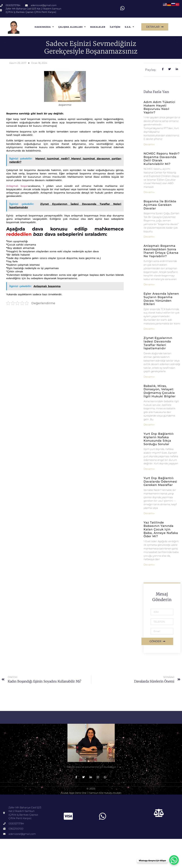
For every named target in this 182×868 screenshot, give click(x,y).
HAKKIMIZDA (44, 27)
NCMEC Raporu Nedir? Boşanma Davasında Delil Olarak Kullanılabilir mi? (162, 159)
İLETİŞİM (115, 27)
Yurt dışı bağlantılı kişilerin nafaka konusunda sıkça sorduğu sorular (159, 439)
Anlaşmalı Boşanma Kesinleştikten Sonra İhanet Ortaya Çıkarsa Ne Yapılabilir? (161, 252)
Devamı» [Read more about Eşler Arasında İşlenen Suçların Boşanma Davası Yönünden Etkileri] (149, 329)
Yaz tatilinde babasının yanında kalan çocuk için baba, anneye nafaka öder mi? (161, 530)
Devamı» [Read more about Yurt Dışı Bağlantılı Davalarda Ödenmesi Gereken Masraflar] (149, 514)
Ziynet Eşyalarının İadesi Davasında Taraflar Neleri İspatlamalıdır (158, 344)
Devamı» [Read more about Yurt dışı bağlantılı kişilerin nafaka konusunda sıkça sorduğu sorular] (149, 469)
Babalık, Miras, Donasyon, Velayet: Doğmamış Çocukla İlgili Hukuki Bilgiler (160, 392)
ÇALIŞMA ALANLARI (72, 27)
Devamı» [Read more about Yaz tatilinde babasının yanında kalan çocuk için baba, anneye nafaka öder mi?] (149, 565)
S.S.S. (129, 27)
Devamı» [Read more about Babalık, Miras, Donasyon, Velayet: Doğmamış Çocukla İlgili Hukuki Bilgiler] (149, 425)
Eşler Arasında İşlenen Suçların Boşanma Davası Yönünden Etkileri (161, 299)
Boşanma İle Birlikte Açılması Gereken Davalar (160, 205)
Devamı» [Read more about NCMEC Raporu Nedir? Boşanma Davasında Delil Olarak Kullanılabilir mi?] (149, 193)
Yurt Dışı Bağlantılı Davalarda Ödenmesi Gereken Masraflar (160, 482)
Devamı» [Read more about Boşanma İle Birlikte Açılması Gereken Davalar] (149, 237)
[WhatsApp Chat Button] (174, 860)
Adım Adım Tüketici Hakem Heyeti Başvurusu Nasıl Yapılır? (159, 108)
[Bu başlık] (159, 813)
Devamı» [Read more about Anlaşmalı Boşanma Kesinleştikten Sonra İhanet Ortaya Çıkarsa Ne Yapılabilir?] (149, 285)
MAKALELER (98, 27)
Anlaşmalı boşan (17, 186)
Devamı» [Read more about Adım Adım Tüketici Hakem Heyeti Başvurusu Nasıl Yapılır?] (149, 145)
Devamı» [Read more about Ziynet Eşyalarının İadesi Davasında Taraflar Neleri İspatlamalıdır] (149, 377)
